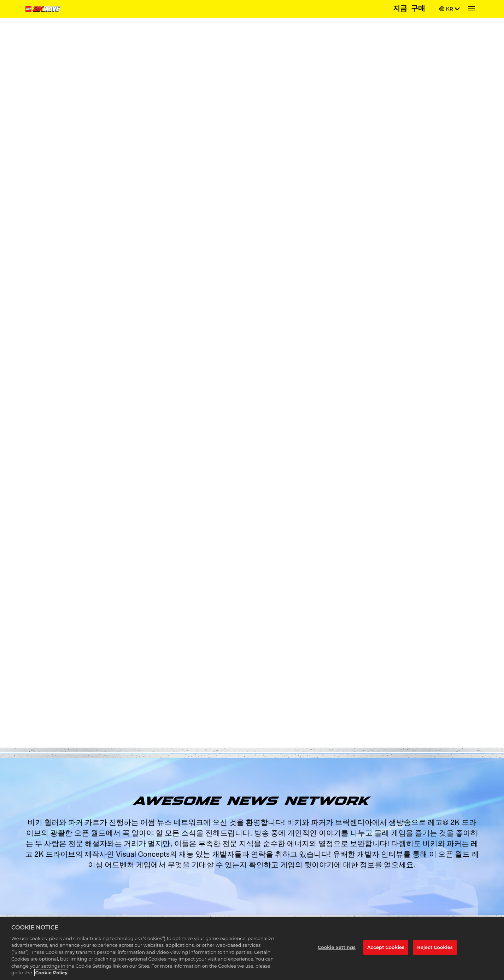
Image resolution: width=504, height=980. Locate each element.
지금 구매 (409, 9)
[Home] (44, 9)
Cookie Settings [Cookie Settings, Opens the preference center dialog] (337, 947)
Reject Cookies (435, 947)
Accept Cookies (386, 947)
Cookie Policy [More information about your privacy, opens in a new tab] (51, 973)
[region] (252, 949)
